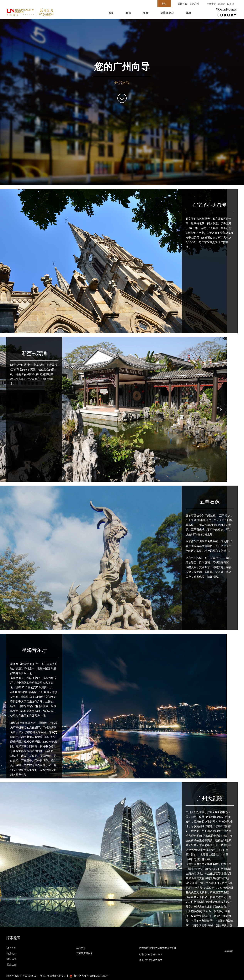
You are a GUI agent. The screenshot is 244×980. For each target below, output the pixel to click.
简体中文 (211, 4)
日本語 (231, 4)
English (222, 4)
